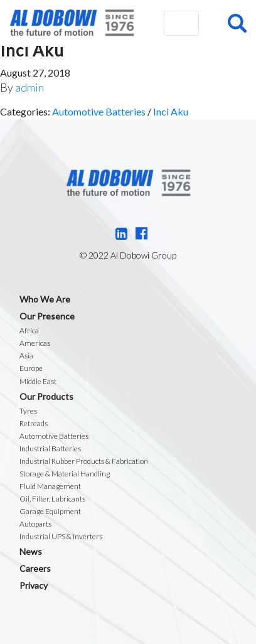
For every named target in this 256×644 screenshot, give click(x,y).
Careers (35, 568)
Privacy (34, 585)
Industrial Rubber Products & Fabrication (84, 461)
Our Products (46, 396)
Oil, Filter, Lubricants (52, 499)
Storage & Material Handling (65, 474)
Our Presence (47, 316)
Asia (26, 356)
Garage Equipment (50, 511)
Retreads (34, 423)
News (31, 551)
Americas (35, 343)
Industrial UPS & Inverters (61, 536)
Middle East (38, 381)
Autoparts (35, 524)
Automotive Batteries (99, 111)
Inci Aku (171, 111)
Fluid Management (50, 486)
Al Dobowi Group (72, 23)
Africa (29, 330)
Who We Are (45, 299)
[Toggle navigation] (181, 23)
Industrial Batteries (50, 448)
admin (29, 87)
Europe (31, 368)
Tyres (28, 411)
